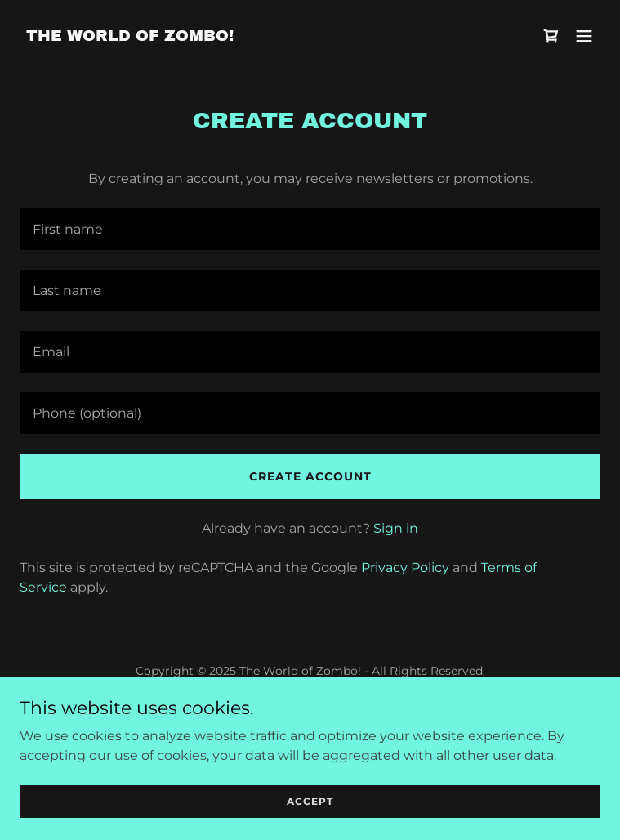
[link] (130, 36)
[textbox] (310, 229)
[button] (584, 36)
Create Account (310, 476)
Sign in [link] (396, 528)
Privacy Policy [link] (405, 567)
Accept (310, 801)
